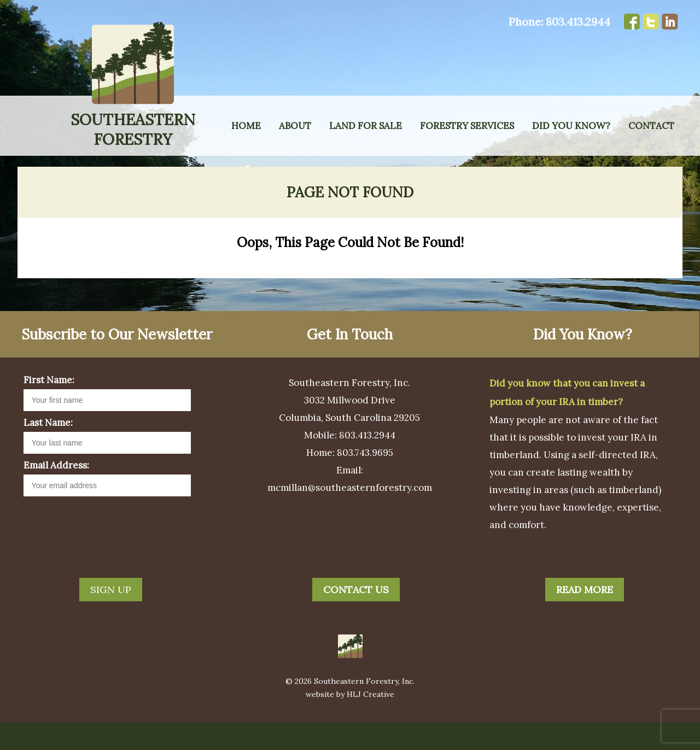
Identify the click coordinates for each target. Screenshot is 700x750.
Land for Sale (366, 126)
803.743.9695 (365, 480)
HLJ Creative (371, 722)
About (295, 126)
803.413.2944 (578, 22)
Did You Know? (571, 126)
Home (246, 126)
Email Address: (56, 493)
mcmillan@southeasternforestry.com (350, 515)
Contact (651, 126)
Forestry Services (467, 126)
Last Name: (48, 450)
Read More (585, 617)
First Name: (49, 407)
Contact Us (356, 617)
